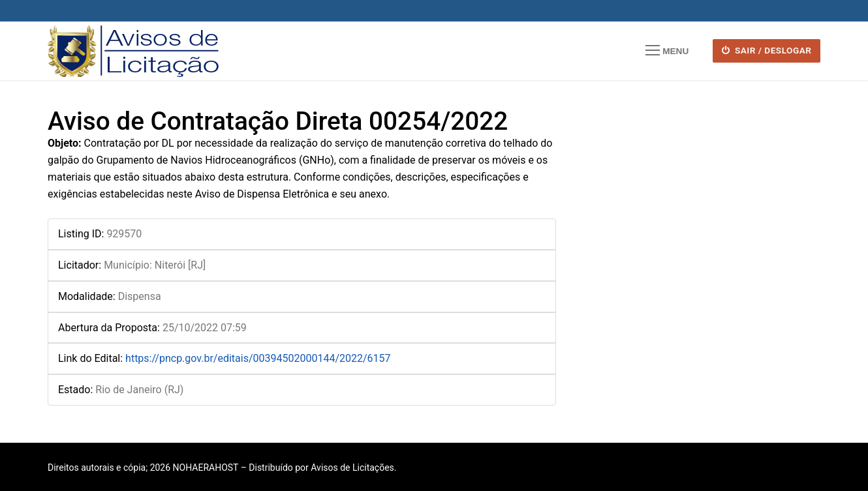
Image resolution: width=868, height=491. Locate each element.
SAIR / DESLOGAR (767, 50)
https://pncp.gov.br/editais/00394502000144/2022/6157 (258, 358)
